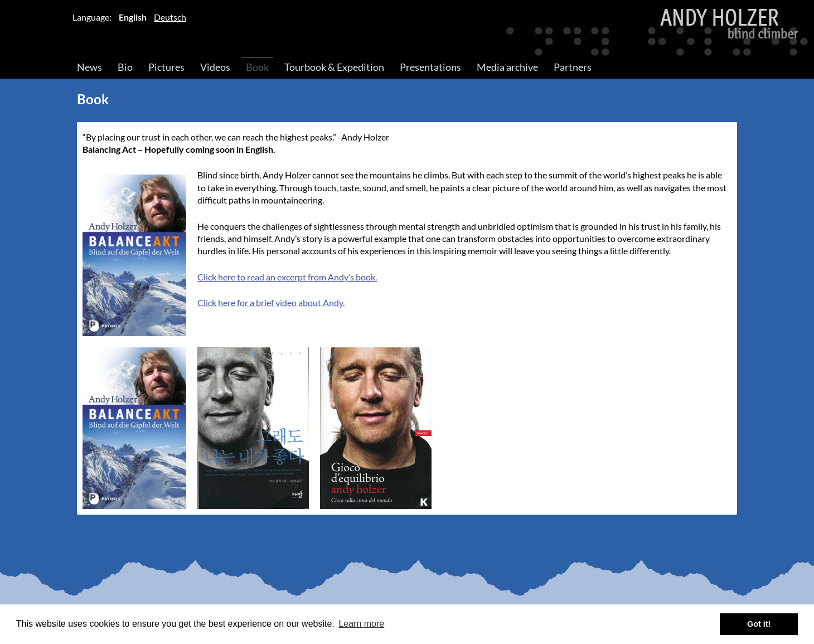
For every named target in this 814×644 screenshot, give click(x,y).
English (133, 17)
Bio (125, 67)
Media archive (507, 67)
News (89, 67)
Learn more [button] (361, 624)
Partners (573, 67)
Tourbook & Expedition (334, 67)
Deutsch (170, 17)
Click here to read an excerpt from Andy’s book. (287, 277)
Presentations (430, 67)
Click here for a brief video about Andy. (271, 302)
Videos (215, 67)
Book (257, 67)
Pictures (166, 67)
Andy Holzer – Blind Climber (407, 28)
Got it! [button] (759, 624)
